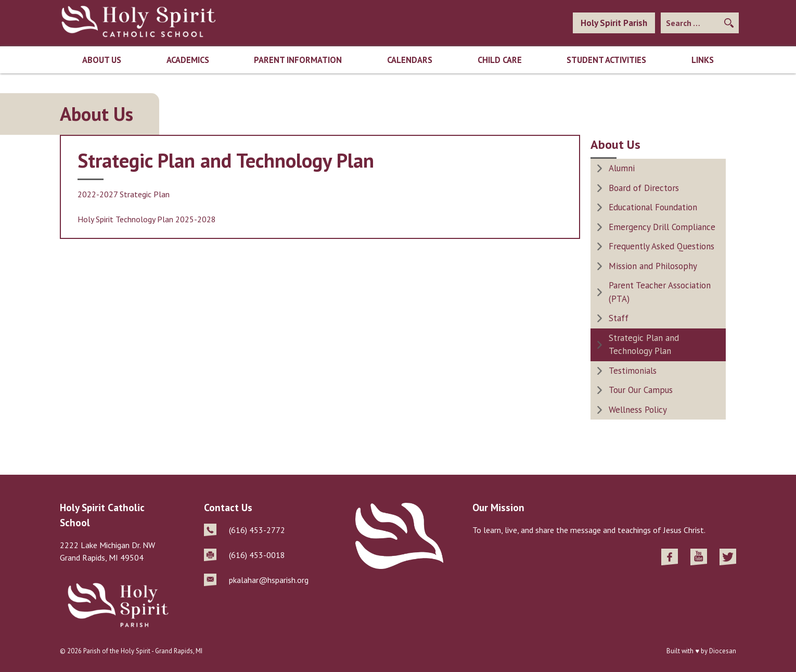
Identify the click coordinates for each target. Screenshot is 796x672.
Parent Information (298, 60)
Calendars (410, 60)
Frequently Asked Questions (662, 246)
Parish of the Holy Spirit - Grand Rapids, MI (143, 651)
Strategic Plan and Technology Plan (644, 345)
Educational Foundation (653, 207)
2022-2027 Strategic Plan (124, 194)
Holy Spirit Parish (614, 23)
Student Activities (606, 60)
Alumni (622, 168)
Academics (188, 60)
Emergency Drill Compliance (662, 227)
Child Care (500, 60)
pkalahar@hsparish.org (269, 580)
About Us (102, 60)
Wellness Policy (638, 410)
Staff (619, 318)
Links (703, 60)
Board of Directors (644, 188)
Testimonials (633, 371)
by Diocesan (718, 651)
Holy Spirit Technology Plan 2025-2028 (147, 219)
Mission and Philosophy (653, 266)
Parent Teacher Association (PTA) (660, 292)
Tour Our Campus (641, 390)
